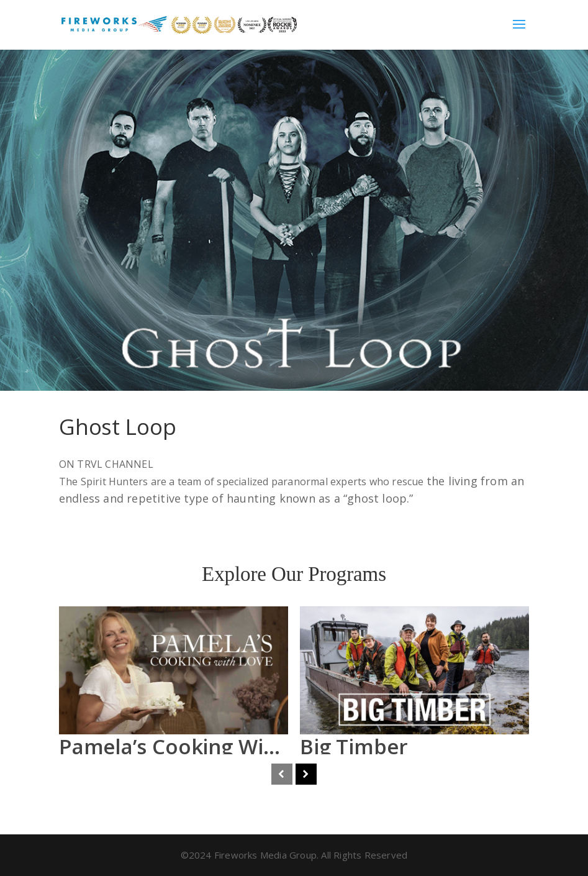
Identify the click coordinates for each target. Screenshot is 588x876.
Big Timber (355, 746)
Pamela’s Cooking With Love (198, 746)
